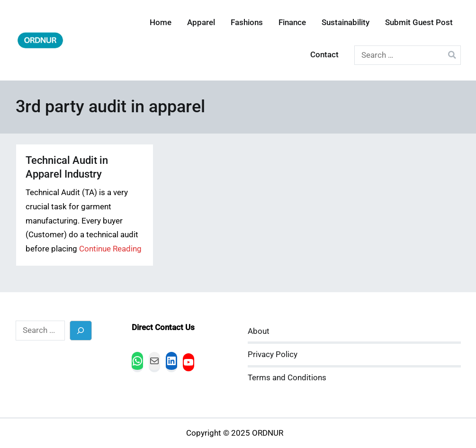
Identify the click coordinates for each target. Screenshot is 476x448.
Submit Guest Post (419, 22)
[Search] (81, 330)
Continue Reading (110, 249)
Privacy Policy (273, 354)
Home (161, 22)
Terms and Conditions (287, 378)
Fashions (247, 22)
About (259, 331)
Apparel (201, 22)
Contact (324, 55)
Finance (292, 22)
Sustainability (346, 22)
